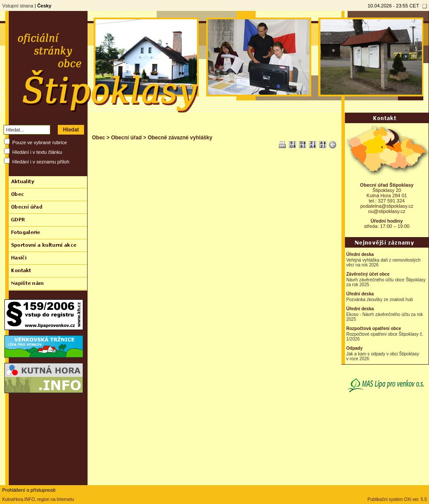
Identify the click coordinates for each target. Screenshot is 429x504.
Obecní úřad (127, 138)
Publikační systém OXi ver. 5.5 (397, 499)
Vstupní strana (18, 6)
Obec (98, 138)
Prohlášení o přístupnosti (29, 490)
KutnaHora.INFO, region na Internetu (38, 499)
